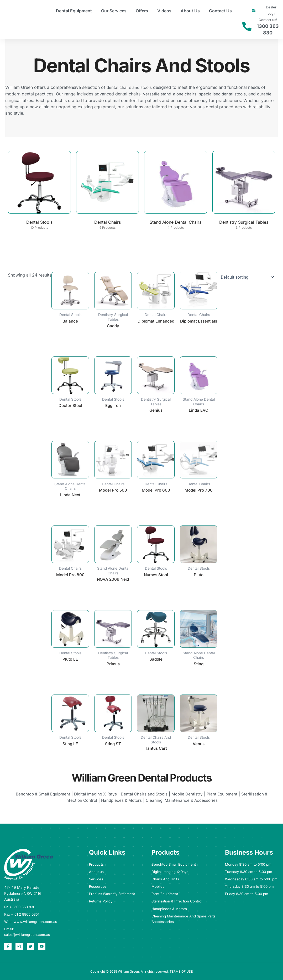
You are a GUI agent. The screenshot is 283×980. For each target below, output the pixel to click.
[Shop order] (246, 277)
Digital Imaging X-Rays (94, 797)
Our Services (114, 11)
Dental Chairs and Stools (145, 797)
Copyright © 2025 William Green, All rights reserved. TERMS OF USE (142, 971)
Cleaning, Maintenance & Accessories (183, 803)
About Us (190, 11)
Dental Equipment (74, 11)
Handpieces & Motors (121, 803)
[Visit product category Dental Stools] (39, 191)
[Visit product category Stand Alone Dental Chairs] (176, 191)
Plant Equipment (226, 797)
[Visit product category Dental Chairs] (108, 191)
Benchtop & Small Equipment (39, 797)
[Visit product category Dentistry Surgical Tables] (244, 191)
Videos (164, 11)
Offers (142, 11)
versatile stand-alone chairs (170, 94)
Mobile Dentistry (189, 797)
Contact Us (220, 11)
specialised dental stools (224, 94)
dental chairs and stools (130, 87)
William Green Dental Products (142, 780)
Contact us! (268, 20)
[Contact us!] (247, 26)
